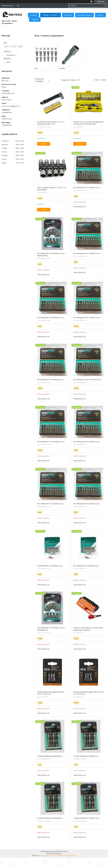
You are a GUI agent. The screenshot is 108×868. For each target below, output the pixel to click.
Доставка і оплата (84, 15)
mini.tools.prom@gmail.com (11, 106)
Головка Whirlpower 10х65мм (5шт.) (86, 818)
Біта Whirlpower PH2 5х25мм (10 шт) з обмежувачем (51, 254)
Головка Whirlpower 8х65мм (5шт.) (50, 818)
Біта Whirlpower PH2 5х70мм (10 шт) (87, 318)
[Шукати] (105, 6)
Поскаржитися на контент (48, 856)
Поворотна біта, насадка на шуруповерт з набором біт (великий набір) (88, 123)
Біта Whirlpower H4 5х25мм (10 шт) (50, 566)
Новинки (35, 19)
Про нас (100, 15)
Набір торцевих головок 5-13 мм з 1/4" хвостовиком (52, 189)
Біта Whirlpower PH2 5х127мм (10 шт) (87, 380)
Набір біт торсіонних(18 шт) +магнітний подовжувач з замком (88, 629)
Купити (44, 144)
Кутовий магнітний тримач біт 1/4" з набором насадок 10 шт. (51, 123)
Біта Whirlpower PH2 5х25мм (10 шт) (87, 253)
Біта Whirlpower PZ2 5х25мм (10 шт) (50, 504)
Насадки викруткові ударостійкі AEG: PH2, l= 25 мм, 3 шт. (51, 693)
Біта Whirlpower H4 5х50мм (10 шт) (86, 566)
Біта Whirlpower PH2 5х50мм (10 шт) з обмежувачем (51, 629)
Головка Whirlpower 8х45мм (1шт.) (86, 756)
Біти (36, 68)
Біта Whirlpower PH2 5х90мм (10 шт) (50, 380)
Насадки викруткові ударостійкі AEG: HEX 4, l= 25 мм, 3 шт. (88, 693)
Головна (33, 15)
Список (104, 80)
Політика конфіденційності (67, 856)
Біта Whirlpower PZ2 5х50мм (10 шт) (87, 504)
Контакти (68, 15)
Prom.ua (65, 851)
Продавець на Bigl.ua (54, 853)
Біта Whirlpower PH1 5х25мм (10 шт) (87, 188)
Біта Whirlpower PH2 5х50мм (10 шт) (50, 318)
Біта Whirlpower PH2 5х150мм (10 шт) (51, 442)
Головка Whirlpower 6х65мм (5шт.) (50, 756)
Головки (62, 68)
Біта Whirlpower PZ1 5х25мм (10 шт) (87, 442)
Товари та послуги (50, 15)
